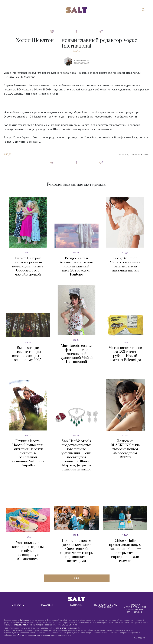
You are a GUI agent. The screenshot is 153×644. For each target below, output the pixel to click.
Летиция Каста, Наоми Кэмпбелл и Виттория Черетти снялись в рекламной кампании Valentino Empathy (28, 453)
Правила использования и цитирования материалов (135, 608)
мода (8, 154)
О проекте (18, 605)
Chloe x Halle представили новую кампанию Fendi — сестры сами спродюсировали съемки (125, 551)
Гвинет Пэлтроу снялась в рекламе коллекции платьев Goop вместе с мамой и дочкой (28, 266)
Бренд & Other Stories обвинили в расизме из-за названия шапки (125, 264)
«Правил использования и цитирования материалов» (41, 635)
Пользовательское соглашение (106, 606)
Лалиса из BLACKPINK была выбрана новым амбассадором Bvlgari (125, 449)
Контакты (76, 605)
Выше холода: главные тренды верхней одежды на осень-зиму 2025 (28, 354)
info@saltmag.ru (21, 625)
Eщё (76, 578)
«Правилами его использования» (65, 628)
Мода (77, 51)
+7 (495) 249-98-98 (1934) (66, 625)
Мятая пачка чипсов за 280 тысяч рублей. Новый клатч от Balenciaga (125, 354)
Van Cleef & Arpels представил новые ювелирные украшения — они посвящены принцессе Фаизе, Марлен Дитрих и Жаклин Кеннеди (76, 455)
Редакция (47, 605)
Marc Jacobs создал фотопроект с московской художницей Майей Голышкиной (76, 354)
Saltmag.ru (24, 620)
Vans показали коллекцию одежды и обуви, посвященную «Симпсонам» (28, 551)
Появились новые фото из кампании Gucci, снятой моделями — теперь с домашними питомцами (76, 551)
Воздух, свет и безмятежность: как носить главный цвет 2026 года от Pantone (76, 266)
